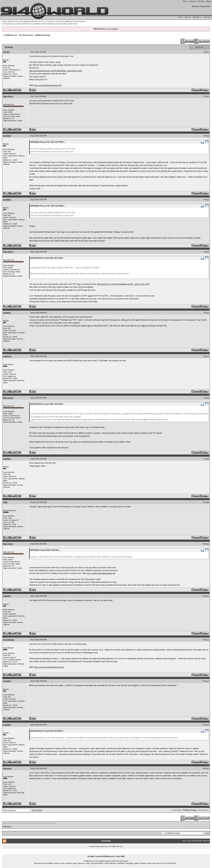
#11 (208, 544)
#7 (208, 356)
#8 (208, 398)
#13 (208, 640)
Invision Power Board (97, 846)
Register (115, 29)
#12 (208, 596)
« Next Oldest (176, 810)
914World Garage (43, 35)
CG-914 (6, 52)
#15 (208, 725)
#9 (208, 459)
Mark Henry (8, 96)
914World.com (11, 35)
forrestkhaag (9, 640)
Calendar (207, 17)
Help (181, 17)
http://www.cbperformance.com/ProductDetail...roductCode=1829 (55, 71)
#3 (208, 136)
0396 (5, 502)
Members (197, 17)
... (106, 853)
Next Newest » (203, 810)
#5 (208, 252)
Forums (193, 1)
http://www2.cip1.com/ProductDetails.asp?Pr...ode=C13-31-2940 (123, 284)
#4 (208, 200)
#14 (208, 681)
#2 (208, 96)
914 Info (201, 1)
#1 (208, 52)
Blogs (209, 1)
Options (198, 47)
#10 (208, 502)
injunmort (7, 356)
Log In (109, 29)
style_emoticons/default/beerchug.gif (49, 667)
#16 (208, 768)
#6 (208, 313)
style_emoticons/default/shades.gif (101, 573)
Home (185, 1)
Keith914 (7, 136)
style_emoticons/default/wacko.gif (47, 85)
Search (188, 17)
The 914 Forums (26, 35)
